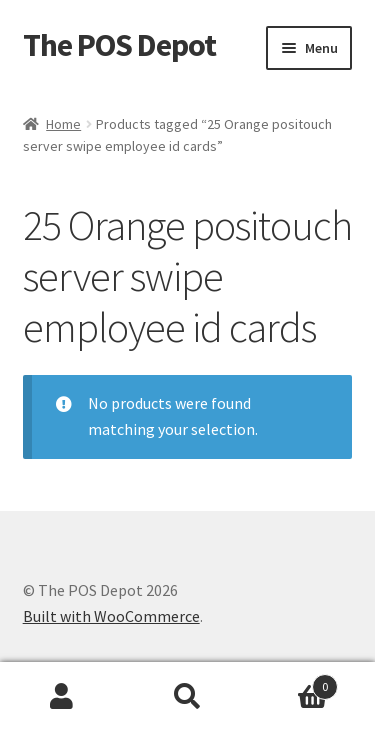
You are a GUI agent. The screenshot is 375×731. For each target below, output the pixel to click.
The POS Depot (119, 45)
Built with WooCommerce (111, 616)
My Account (62, 697)
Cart (294, 682)
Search (187, 697)
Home (63, 124)
